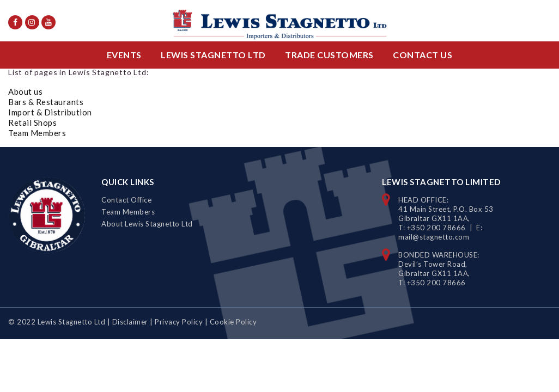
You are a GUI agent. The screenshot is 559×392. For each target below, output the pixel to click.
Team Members (37, 133)
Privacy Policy (179, 322)
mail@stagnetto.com (434, 237)
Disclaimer (130, 322)
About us (25, 91)
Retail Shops (32, 122)
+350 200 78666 (436, 228)
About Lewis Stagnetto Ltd (147, 224)
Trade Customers (329, 55)
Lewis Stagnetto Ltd (213, 55)
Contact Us (423, 55)
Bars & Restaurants (46, 102)
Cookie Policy (233, 322)
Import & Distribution (50, 112)
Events (124, 55)
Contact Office (126, 200)
